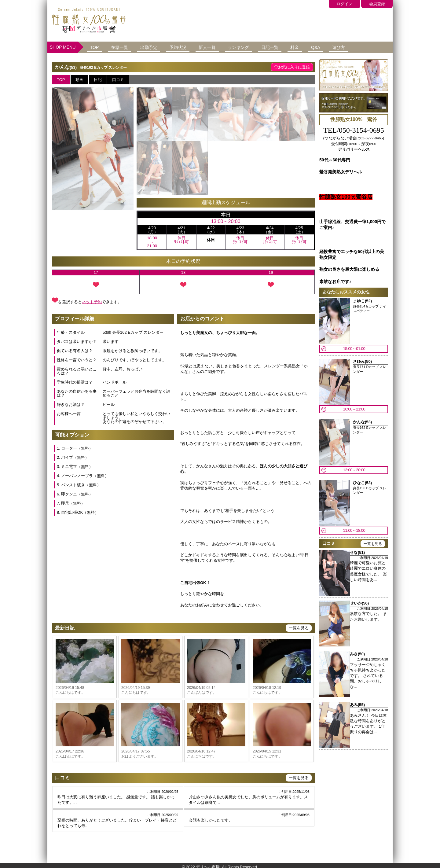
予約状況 (189, 47)
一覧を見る (299, 628)
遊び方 (369, 47)
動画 (79, 79)
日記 (98, 79)
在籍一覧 (124, 47)
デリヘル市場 (208, 863)
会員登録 (374, 4)
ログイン (336, 4)
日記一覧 (291, 47)
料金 (319, 47)
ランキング (256, 47)
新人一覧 (222, 47)
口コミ (118, 79)
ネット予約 (92, 301)
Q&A (343, 47)
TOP (96, 47)
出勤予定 (157, 47)
